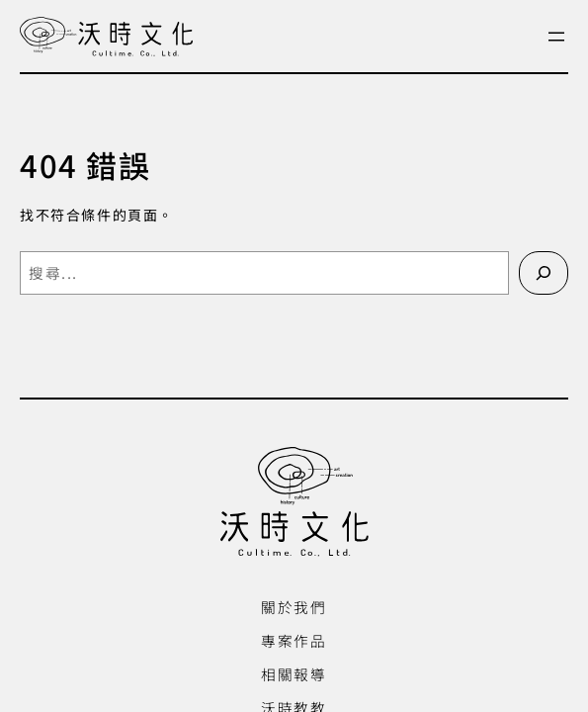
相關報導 (294, 674)
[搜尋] (544, 273)
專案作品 (294, 640)
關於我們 (294, 607)
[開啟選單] (556, 37)
